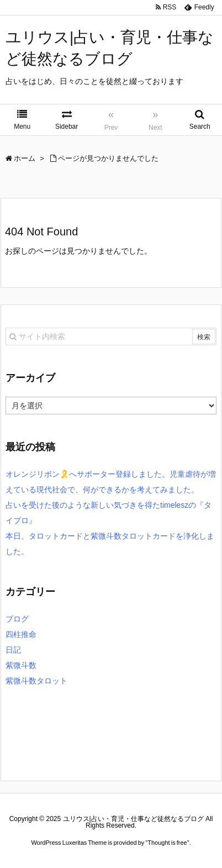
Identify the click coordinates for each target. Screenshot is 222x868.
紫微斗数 (21, 665)
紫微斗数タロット (36, 681)
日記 (13, 650)
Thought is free (167, 843)
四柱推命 (21, 634)
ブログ (17, 619)
